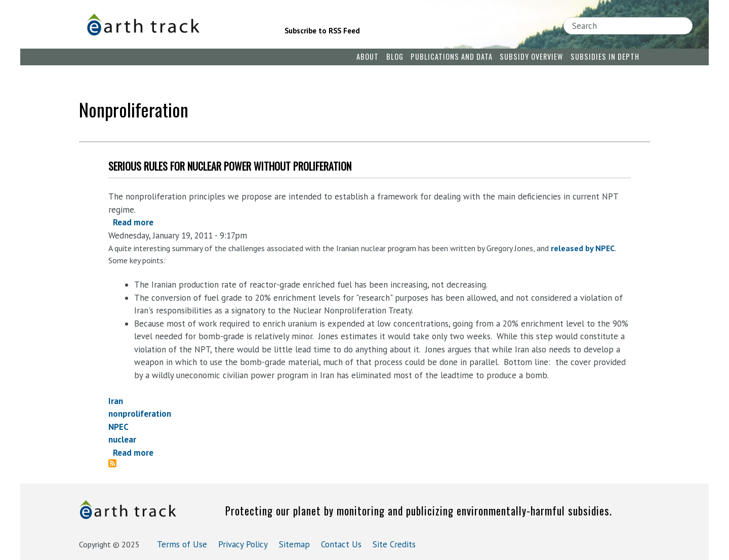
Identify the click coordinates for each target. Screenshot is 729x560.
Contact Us (341, 544)
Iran (116, 401)
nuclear (122, 439)
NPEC (118, 427)
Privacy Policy (243, 544)
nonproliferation (140, 414)
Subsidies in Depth (605, 56)
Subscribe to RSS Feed (322, 31)
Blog (395, 56)
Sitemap (294, 544)
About (368, 56)
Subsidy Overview (531, 56)
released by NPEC (583, 248)
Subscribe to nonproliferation (116, 463)
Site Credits (394, 544)
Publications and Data (452, 56)
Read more (133, 222)
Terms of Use (182, 544)
